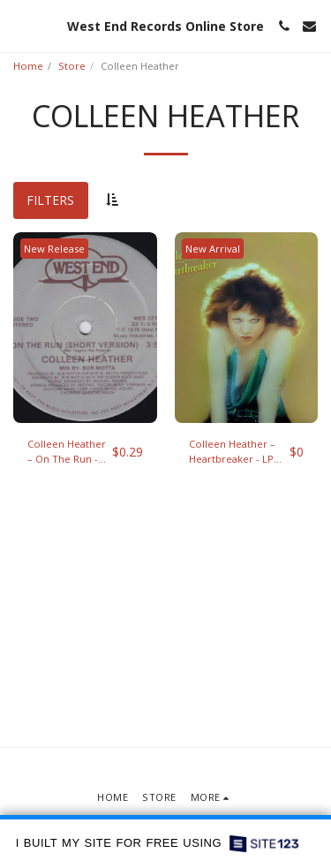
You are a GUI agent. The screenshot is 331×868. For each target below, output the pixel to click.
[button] (19, 25)
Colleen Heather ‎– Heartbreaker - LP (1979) (232, 452)
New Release (54, 249)
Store (72, 66)
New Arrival (213, 249)
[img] (85, 328)
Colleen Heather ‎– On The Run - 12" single (67, 452)
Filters (50, 200)
